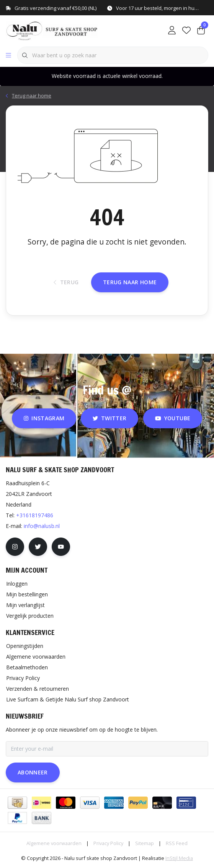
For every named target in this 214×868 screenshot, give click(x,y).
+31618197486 (35, 515)
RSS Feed (177, 843)
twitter (109, 418)
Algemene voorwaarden (54, 843)
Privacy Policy (108, 843)
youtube (173, 418)
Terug (66, 282)
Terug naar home (130, 282)
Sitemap (145, 843)
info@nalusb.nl (42, 526)
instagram (44, 418)
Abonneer (33, 772)
